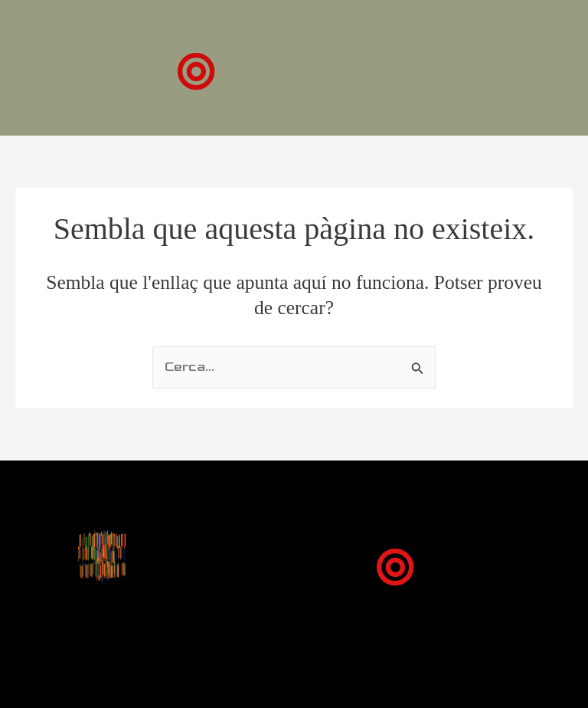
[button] (196, 72)
